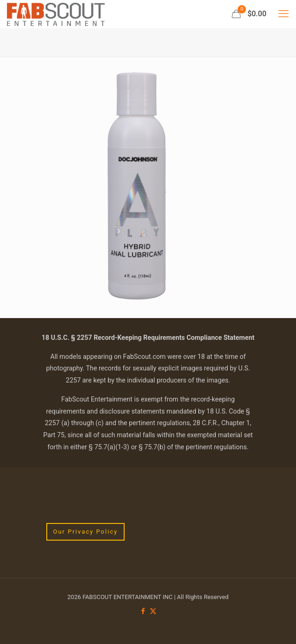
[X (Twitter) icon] (153, 611)
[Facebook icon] (143, 611)
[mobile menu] (283, 14)
